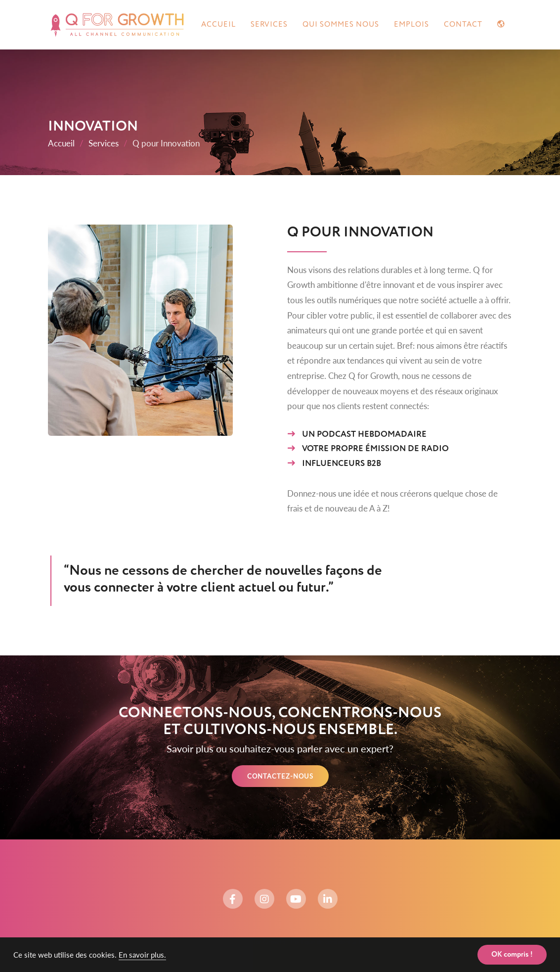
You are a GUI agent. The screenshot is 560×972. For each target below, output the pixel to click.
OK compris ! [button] (512, 955)
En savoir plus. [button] (142, 955)
